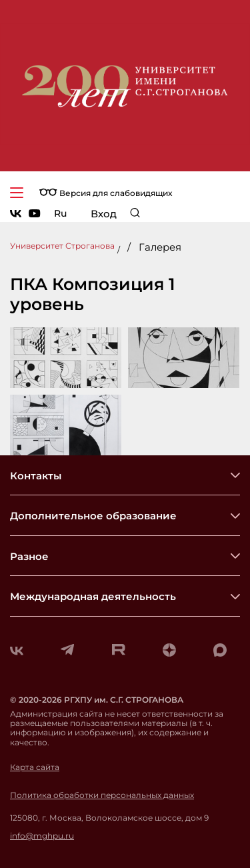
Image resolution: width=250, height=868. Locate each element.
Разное (29, 556)
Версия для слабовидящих (106, 193)
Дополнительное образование (93, 516)
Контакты (36, 476)
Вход (104, 214)
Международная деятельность (93, 596)
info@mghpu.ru (42, 836)
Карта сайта (35, 767)
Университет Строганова (62, 246)
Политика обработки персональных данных (102, 795)
